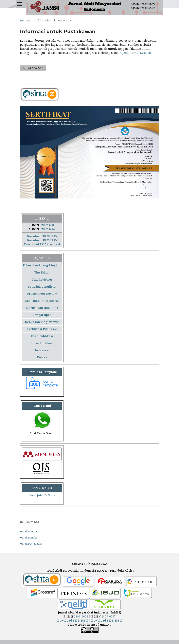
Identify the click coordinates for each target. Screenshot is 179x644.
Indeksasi (42, 350)
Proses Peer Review (42, 294)
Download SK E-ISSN (42, 240)
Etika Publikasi (42, 336)
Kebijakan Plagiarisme (42, 322)
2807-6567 (48, 229)
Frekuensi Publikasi (42, 329)
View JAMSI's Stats (42, 495)
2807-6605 (48, 225)
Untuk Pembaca (30, 531)
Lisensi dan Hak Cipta (42, 308)
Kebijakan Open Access (42, 301)
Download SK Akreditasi (42, 244)
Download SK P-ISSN (42, 236)
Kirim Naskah (33, 68)
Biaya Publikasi (42, 343)
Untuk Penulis (29, 537)
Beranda (27, 20)
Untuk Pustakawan (32, 544)
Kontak (42, 357)
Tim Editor (42, 272)
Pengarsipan (42, 315)
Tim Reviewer (42, 279)
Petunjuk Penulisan (42, 287)
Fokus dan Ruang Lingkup (42, 265)
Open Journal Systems (136, 53)
